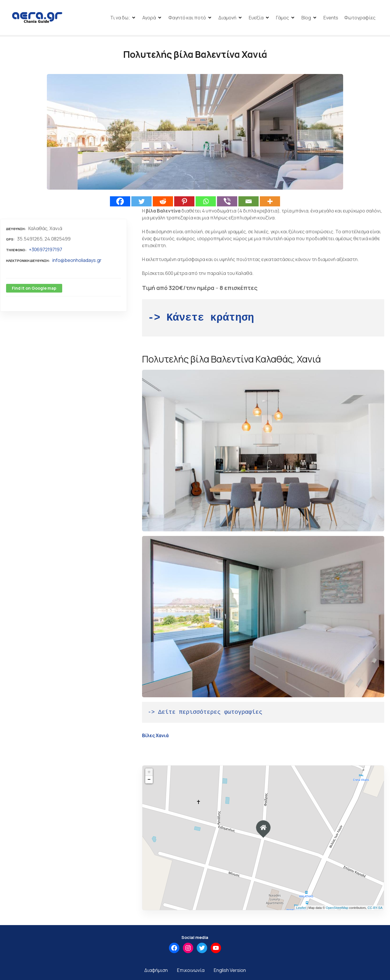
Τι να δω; (120, 18)
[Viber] (227, 203)
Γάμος (283, 18)
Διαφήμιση (156, 972)
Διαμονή (227, 18)
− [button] (149, 781)
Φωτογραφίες (360, 18)
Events (331, 18)
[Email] (249, 203)
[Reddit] (163, 203)
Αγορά (149, 18)
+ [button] (149, 774)
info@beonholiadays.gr (77, 262)
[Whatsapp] (206, 203)
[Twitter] (141, 203)
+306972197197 (46, 251)
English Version (230, 972)
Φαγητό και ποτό (187, 18)
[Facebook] (120, 203)
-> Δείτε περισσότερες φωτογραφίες (205, 714)
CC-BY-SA (375, 909)
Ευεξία (256, 18)
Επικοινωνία (191, 972)
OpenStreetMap (337, 909)
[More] (270, 203)
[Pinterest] (184, 203)
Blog (306, 18)
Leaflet (301, 909)
